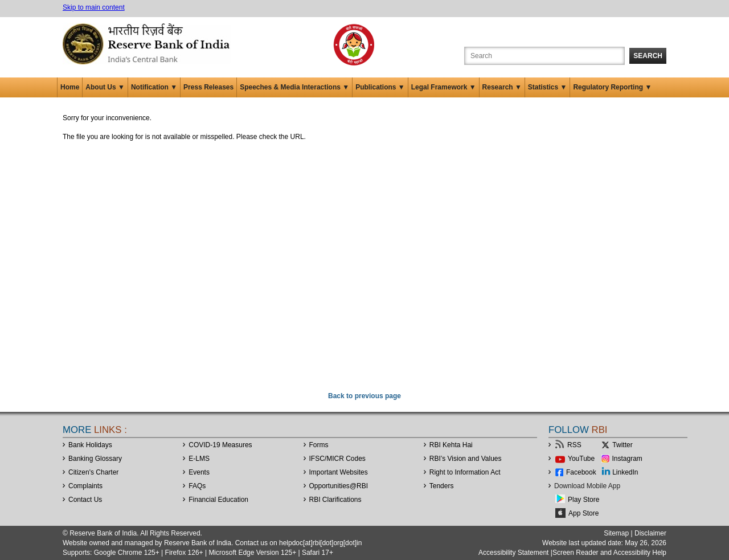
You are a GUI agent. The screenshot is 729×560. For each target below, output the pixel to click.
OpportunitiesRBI (339, 486)
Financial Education (218, 500)
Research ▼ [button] (502, 87)
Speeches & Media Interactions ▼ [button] (294, 87)
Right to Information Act (465, 472)
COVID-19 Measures (220, 445)
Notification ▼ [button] (154, 87)
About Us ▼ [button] (105, 87)
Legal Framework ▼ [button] (444, 87)
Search (648, 56)
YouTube (581, 459)
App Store (583, 513)
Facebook (581, 472)
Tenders (442, 486)
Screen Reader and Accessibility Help (609, 553)
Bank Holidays (90, 445)
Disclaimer (650, 533)
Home (70, 87)
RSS (574, 445)
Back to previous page (364, 396)
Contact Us (85, 500)
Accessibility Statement (513, 553)
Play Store (583, 500)
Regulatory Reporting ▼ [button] (612, 87)
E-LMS (199, 459)
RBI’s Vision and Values (466, 459)
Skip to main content (94, 7)
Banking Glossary (95, 459)
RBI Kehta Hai (451, 445)
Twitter (622, 445)
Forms (319, 445)
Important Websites (339, 472)
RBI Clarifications (335, 500)
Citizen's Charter (93, 472)
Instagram (627, 459)
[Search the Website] (544, 56)
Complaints (85, 486)
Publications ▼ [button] (380, 87)
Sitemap (616, 533)
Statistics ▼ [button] (548, 87)
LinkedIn (625, 472)
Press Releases (208, 87)
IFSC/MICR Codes (337, 459)
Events (199, 472)
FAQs (197, 486)
